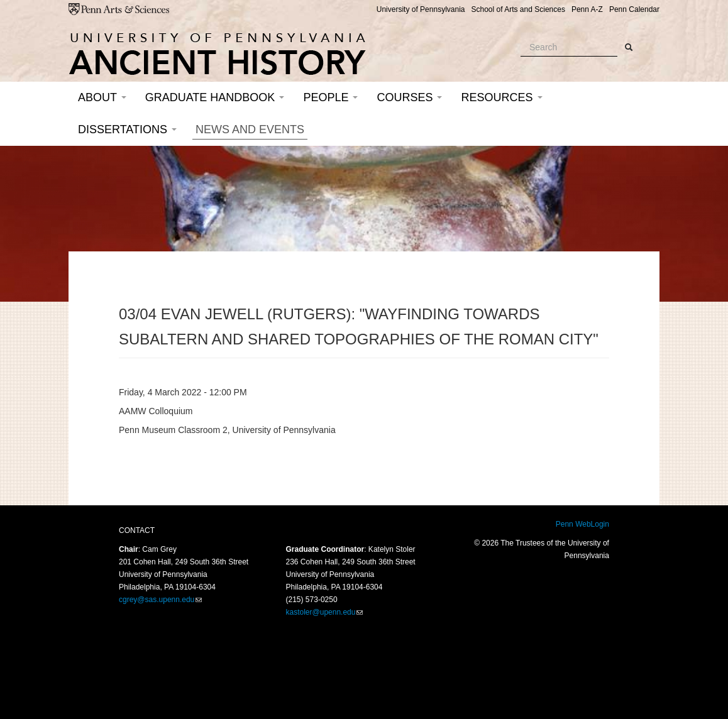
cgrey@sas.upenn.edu (157, 600)
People (330, 97)
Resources (501, 97)
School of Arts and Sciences (518, 9)
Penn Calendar (634, 9)
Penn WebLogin (582, 524)
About (102, 97)
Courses (409, 97)
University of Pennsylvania (421, 9)
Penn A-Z (587, 9)
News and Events (250, 129)
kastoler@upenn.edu (321, 612)
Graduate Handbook (215, 97)
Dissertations (127, 129)
